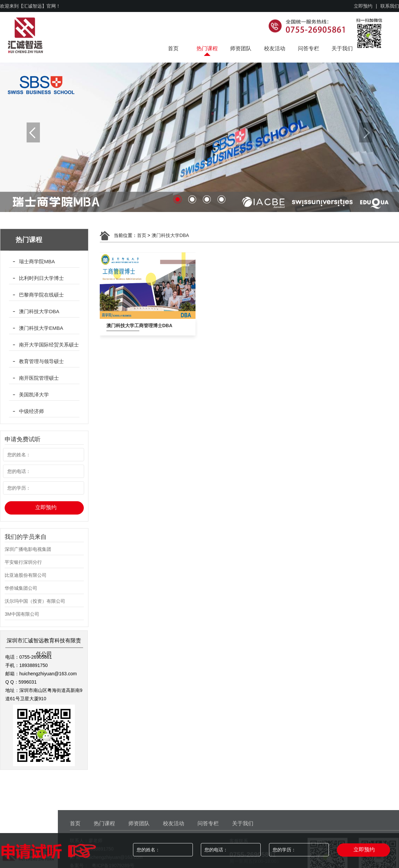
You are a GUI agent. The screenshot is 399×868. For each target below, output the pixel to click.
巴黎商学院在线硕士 (41, 295)
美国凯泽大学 (34, 395)
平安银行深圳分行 (23, 562)
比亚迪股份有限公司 (26, 575)
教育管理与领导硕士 (41, 361)
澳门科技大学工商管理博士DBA (123, 325)
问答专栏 (309, 48)
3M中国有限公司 (22, 614)
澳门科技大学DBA (39, 311)
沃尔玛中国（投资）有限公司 (35, 601)
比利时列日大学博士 (41, 278)
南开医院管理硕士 (39, 378)
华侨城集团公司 (21, 588)
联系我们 (390, 6)
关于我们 (342, 48)
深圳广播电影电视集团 (28, 549)
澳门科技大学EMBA (41, 328)
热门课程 (207, 48)
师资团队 (241, 48)
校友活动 (275, 48)
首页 (173, 48)
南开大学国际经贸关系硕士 (49, 345)
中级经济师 (31, 411)
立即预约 (363, 6)
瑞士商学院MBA (37, 261)
